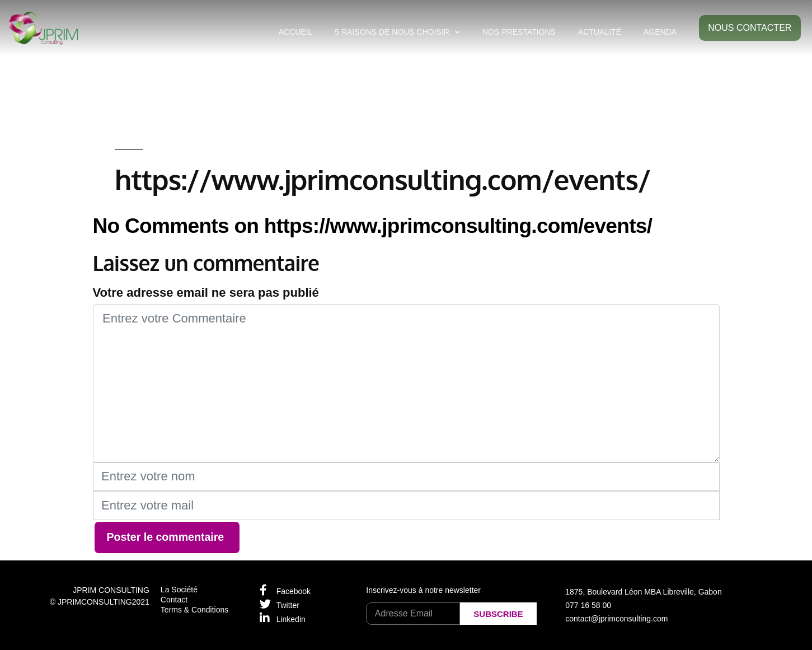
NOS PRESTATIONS (519, 32)
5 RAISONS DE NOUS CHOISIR (397, 32)
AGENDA (660, 32)
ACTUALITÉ (600, 32)
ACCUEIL (296, 32)
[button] (750, 28)
